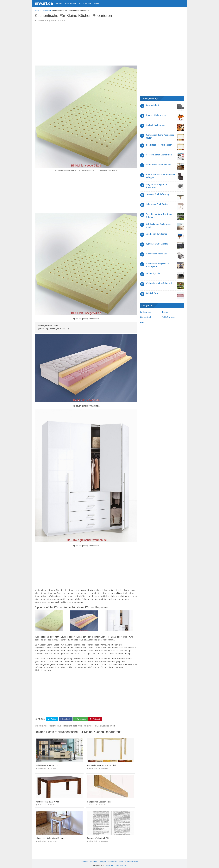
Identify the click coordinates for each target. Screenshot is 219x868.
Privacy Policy (132, 859)
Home (59, 3)
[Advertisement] (86, 44)
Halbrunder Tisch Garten (157, 204)
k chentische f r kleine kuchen (72, 724)
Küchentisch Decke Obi (156, 254)
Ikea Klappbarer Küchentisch (159, 145)
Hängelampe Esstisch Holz (99, 799)
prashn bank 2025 (121, 863)
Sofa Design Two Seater (156, 234)
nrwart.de (44, 3)
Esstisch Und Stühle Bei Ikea (159, 165)
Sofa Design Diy (153, 274)
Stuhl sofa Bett (152, 105)
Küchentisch (41, 21)
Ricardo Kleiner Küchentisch (159, 155)
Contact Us (93, 859)
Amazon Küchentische (156, 115)
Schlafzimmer (85, 3)
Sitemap (84, 859)
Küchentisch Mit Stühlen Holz (159, 283)
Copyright (102, 859)
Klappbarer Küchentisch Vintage (50, 836)
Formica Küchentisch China (99, 836)
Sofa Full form (152, 293)
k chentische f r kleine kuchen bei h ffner (100, 724)
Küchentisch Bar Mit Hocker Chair (102, 763)
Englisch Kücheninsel (155, 125)
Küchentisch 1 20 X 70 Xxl (47, 799)
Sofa (142, 323)
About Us (122, 859)
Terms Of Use (112, 859)
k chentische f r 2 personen (49, 724)
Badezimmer (70, 3)
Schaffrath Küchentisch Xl (47, 763)
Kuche (97, 3)
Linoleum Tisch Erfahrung (158, 194)
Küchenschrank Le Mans (157, 244)
